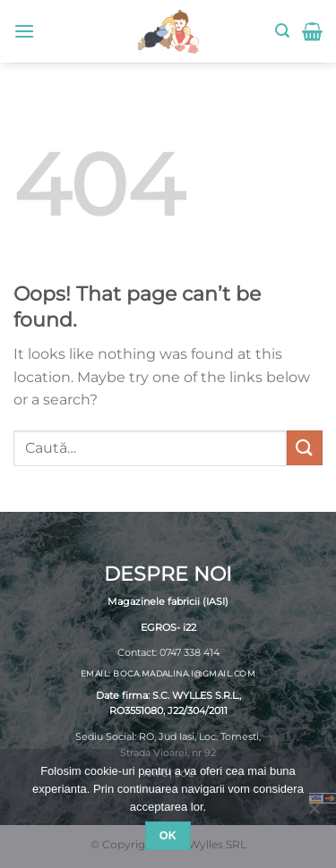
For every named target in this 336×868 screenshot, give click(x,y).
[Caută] (282, 31)
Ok (168, 836)
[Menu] (24, 31)
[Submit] (305, 448)
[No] (314, 813)
